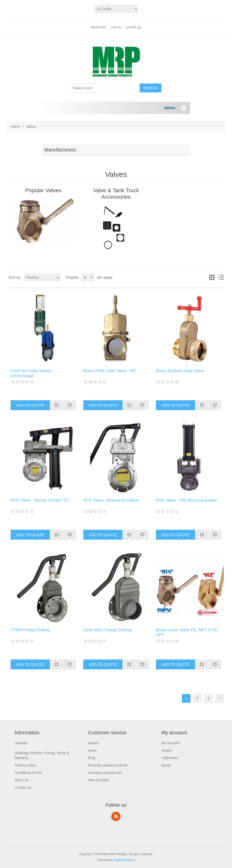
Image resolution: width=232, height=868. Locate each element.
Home (15, 127)
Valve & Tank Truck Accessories (116, 194)
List (221, 277)
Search (94, 743)
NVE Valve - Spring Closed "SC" (41, 500)
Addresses (170, 758)
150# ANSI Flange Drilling (107, 630)
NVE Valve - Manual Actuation (111, 500)
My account (170, 743)
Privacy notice (25, 765)
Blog (92, 758)
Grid (212, 277)
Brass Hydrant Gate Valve (180, 371)
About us (21, 780)
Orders (167, 750)
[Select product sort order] (42, 277)
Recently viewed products (108, 765)
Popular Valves (43, 190)
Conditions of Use (28, 773)
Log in (116, 27)
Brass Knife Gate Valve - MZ (110, 371)
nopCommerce (124, 860)
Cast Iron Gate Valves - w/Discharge (32, 373)
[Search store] (105, 88)
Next (220, 698)
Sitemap (21, 743)
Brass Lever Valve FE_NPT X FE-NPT (187, 632)
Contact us (23, 787)
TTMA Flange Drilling (30, 630)
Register (98, 27)
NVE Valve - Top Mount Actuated (186, 500)
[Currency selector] (116, 9)
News (93, 750)
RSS (116, 816)
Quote (166, 765)
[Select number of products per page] (88, 277)
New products (99, 780)
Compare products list (105, 773)
